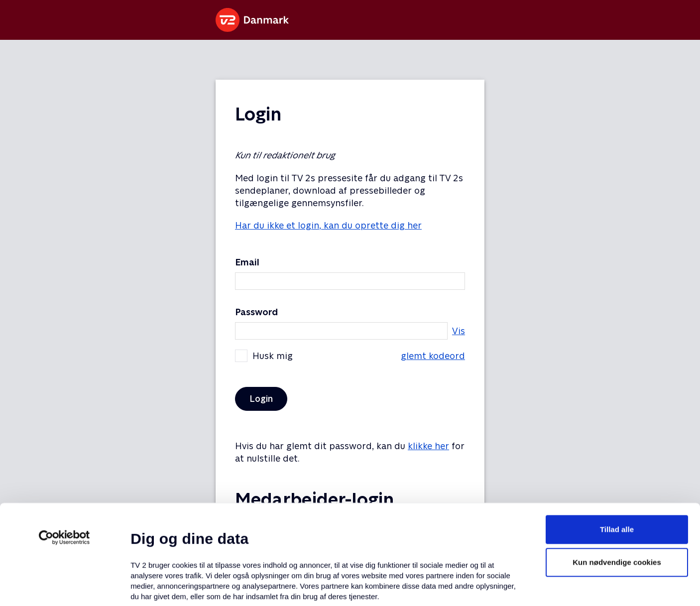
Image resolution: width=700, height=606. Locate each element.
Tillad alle (617, 441)
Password (256, 312)
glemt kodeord (433, 356)
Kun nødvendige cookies (617, 474)
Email (247, 262)
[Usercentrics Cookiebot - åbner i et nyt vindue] (64, 450)
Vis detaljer (483, 586)
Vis (459, 331)
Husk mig (350, 356)
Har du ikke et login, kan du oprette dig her (328, 225)
